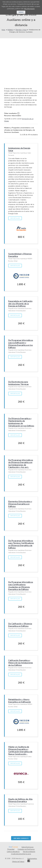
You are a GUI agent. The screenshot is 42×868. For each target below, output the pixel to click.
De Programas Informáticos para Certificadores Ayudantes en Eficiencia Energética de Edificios (21, 586)
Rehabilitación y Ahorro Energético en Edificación (20, 701)
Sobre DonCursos (27, 847)
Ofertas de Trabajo (18, 862)
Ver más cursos (21, 838)
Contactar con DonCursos (26, 849)
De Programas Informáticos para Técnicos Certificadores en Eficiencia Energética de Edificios (21, 544)
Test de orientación (29, 852)
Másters (10, 30)
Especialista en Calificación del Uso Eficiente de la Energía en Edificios (20, 304)
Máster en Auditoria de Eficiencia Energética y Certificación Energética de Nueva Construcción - (20, 750)
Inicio (3, 30)
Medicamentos (32, 859)
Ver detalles (15, 218)
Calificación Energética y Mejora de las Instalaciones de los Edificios (21, 663)
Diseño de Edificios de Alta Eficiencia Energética (20, 800)
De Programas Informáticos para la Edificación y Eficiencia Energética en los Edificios (21, 344)
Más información (29, 9)
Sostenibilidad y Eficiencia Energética (20, 255)
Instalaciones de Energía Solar (19, 149)
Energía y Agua (21, 30)
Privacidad (11, 849)
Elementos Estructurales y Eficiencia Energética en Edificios (20, 504)
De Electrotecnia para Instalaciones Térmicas (18, 383)
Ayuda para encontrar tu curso (21, 854)
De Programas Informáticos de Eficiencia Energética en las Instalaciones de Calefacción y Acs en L (21, 464)
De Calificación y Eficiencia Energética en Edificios (20, 625)
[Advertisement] (21, 65)
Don (11, 847)
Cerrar (21, 12)
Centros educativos (13, 852)
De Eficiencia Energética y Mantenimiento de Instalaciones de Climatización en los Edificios (21, 422)
